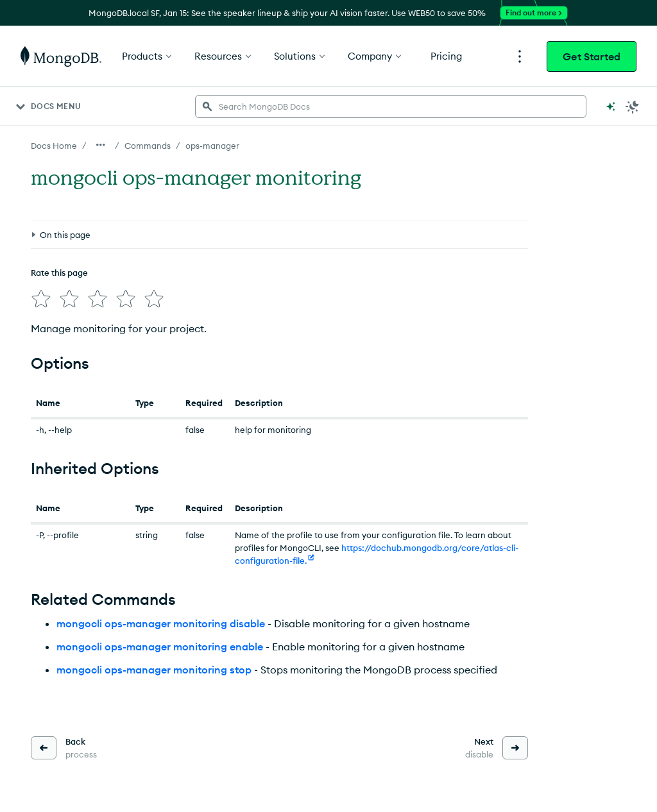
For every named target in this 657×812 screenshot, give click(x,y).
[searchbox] (391, 106)
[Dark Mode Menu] (633, 106)
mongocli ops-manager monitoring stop (154, 670)
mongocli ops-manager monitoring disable (161, 623)
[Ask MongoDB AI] (611, 106)
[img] (41, 299)
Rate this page (59, 273)
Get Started (592, 56)
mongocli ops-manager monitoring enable (160, 647)
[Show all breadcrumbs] (101, 145)
